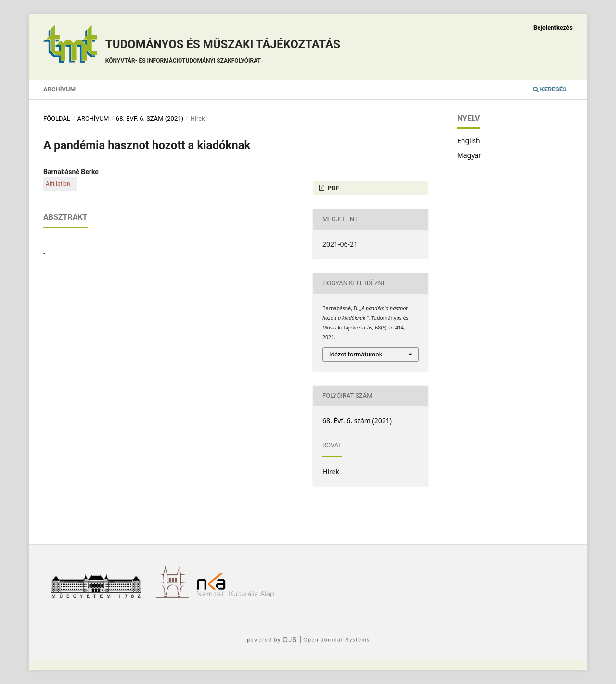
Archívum (59, 89)
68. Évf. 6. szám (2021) (150, 119)
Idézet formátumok (356, 354)
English (469, 141)
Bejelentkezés (553, 28)
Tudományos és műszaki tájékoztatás (223, 53)
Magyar (469, 155)
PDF (332, 188)
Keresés (550, 89)
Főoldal (57, 119)
